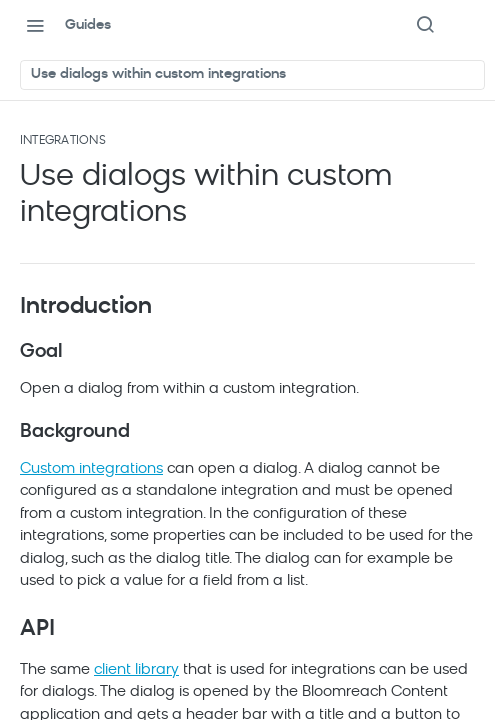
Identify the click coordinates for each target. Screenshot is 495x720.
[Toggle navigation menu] (35, 25)
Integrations (63, 141)
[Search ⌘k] (425, 25)
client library (136, 670)
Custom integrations (91, 469)
